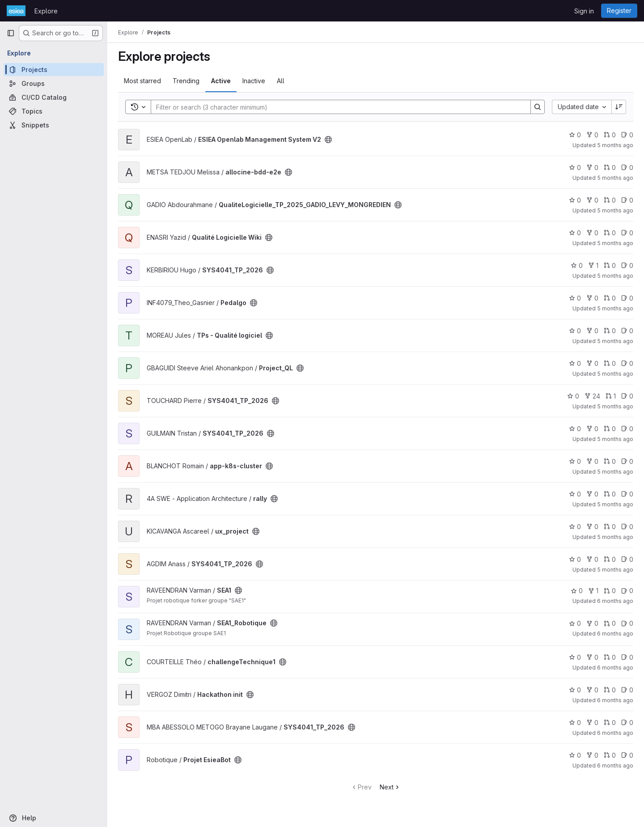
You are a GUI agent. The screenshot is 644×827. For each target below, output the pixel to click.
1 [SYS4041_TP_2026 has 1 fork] (593, 265)
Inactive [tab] (254, 81)
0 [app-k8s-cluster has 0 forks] (592, 461)
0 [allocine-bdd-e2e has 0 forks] (592, 168)
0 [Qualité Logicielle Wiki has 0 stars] (575, 233)
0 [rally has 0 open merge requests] (610, 494)
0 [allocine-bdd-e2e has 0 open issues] (627, 168)
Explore (46, 11)
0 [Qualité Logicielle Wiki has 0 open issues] (627, 233)
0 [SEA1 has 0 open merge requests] (610, 591)
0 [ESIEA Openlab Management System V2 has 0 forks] (592, 135)
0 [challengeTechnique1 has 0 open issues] (627, 657)
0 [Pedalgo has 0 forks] (592, 298)
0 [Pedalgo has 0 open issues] (627, 298)
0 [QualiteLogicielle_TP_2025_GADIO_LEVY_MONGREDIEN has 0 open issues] (627, 200)
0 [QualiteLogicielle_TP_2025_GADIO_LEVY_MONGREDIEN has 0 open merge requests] (610, 200)
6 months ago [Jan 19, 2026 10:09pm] (615, 601)
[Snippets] (54, 125)
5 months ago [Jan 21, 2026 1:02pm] (615, 341)
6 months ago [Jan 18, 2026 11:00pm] (615, 766)
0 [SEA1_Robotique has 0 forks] (592, 623)
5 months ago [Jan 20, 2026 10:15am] (615, 570)
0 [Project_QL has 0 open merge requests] (610, 363)
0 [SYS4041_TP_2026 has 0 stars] (577, 265)
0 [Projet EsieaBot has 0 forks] (592, 755)
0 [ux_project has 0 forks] (592, 527)
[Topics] (54, 111)
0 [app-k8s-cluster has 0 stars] (575, 461)
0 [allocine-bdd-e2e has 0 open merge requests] (610, 168)
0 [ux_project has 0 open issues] (627, 527)
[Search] (336, 107)
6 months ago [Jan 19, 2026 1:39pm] (615, 733)
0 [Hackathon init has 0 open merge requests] (610, 690)
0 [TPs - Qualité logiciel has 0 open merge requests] (610, 331)
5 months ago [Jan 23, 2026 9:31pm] (615, 145)
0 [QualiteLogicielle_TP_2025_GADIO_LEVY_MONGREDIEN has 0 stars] (575, 200)
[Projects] (54, 70)
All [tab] (281, 81)
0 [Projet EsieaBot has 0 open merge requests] (610, 755)
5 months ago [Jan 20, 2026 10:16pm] (615, 472)
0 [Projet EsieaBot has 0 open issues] (627, 755)
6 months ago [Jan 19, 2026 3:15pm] (615, 700)
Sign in (584, 11)
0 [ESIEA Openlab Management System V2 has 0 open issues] (627, 135)
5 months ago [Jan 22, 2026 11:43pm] (615, 243)
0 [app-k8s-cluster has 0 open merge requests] (610, 461)
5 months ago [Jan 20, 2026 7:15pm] (615, 504)
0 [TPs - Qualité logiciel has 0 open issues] (627, 331)
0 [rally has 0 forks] (592, 494)
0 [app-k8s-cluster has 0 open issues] (627, 461)
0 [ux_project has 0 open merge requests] (610, 527)
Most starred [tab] (142, 81)
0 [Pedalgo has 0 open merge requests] (610, 298)
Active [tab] (221, 81)
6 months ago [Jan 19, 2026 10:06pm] (615, 634)
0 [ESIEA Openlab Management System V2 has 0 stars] (575, 135)
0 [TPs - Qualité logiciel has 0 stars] (575, 331)
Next (390, 787)
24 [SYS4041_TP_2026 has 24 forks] (592, 396)
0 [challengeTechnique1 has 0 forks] (592, 657)
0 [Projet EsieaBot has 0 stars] (575, 755)
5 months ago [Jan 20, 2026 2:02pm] (615, 537)
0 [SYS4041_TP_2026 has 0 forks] (592, 429)
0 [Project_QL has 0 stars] (575, 363)
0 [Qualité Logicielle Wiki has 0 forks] (592, 233)
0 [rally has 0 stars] (575, 494)
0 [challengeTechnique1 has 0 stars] (575, 657)
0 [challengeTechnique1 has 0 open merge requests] (610, 657)
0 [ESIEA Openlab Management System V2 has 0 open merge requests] (610, 135)
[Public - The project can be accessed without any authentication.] (328, 140)
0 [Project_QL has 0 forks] (592, 363)
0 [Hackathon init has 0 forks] (592, 690)
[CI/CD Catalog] (54, 97)
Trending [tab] (186, 81)
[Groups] (54, 83)
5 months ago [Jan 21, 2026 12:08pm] (615, 374)
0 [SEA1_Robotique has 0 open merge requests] (610, 623)
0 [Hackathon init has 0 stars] (575, 690)
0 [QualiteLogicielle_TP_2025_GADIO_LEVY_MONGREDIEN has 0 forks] (592, 200)
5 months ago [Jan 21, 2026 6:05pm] (615, 308)
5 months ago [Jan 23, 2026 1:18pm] (615, 178)
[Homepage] (16, 11)
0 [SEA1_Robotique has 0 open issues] (627, 623)
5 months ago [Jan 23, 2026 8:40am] (615, 210)
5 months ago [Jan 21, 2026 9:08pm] (615, 276)
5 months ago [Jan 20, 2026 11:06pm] (615, 439)
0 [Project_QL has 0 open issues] (627, 363)
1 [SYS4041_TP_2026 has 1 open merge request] (611, 396)
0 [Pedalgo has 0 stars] (575, 298)
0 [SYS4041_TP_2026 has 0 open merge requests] (610, 265)
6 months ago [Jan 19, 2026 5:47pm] (615, 668)
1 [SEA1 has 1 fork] (593, 591)
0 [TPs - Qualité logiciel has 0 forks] (592, 331)
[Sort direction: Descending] (619, 107)
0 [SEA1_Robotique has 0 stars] (575, 623)
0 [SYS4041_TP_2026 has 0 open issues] (627, 265)
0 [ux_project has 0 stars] (575, 527)
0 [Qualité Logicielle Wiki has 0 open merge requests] (610, 233)
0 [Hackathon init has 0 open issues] (627, 690)
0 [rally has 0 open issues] (627, 494)
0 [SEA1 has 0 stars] (577, 591)
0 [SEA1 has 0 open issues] (627, 591)
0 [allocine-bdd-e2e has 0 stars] (575, 168)
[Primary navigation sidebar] (11, 33)
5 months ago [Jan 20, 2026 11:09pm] (615, 406)
